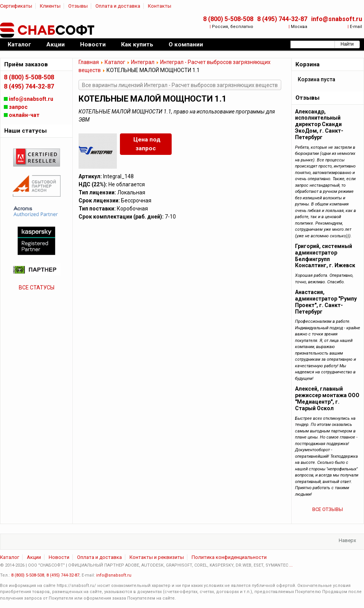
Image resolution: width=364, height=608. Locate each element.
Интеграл (143, 62)
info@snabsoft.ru (337, 19)
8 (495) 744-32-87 (282, 19)
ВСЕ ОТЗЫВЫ (328, 509)
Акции (34, 557)
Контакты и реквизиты (157, 557)
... (291, 565)
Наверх (347, 540)
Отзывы (78, 6)
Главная (89, 62)
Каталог (115, 62)
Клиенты (50, 6)
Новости (59, 557)
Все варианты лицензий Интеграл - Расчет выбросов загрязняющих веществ (180, 85)
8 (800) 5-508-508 (228, 19)
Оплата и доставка (118, 6)
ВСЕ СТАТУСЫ (37, 288)
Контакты (160, 6)
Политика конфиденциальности (229, 557)
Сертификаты (16, 6)
